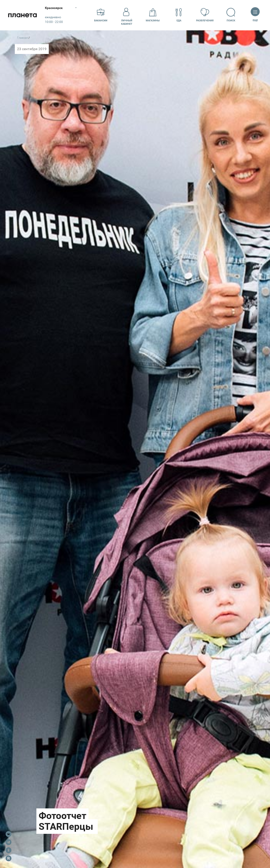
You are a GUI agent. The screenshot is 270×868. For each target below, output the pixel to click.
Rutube (9, 858)
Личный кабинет (127, 15)
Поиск (231, 15)
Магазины (153, 15)
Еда (179, 15)
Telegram (9, 842)
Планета (22, 15)
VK (9, 834)
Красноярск (54, 8)
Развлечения (205, 15)
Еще (255, 15)
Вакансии (101, 15)
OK (9, 850)
